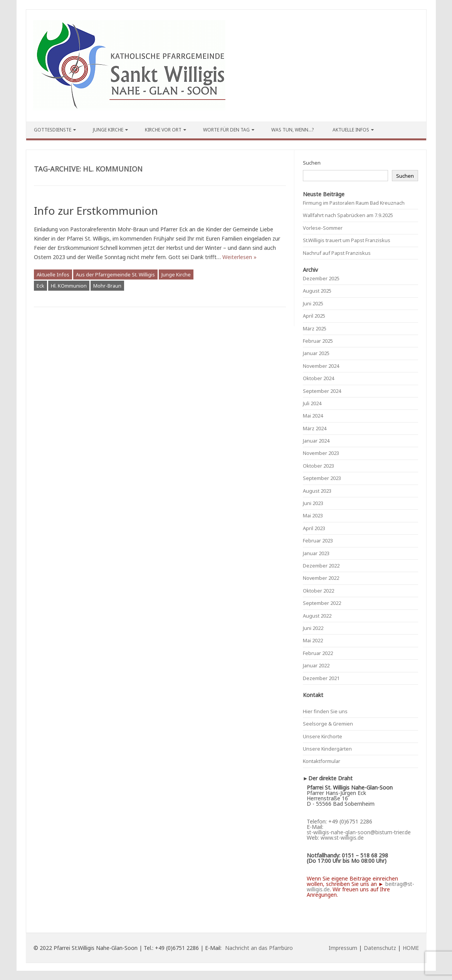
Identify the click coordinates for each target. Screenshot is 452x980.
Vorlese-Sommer (323, 228)
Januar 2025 (316, 353)
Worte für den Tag (226, 130)
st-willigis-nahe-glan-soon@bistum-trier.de (359, 832)
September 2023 (322, 478)
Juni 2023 (313, 503)
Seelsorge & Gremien (328, 724)
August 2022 (317, 616)
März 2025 (315, 328)
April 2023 (314, 528)
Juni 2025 (313, 303)
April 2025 (314, 316)
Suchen (312, 163)
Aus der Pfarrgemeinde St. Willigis (115, 274)
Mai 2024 (313, 416)
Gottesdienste (53, 130)
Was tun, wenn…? (292, 130)
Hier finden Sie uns (325, 711)
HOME (411, 948)
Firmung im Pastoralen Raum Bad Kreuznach (354, 203)
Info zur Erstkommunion (96, 210)
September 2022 (322, 603)
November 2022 (321, 578)
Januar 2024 (316, 441)
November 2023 (321, 453)
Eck (40, 286)
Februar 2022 (318, 653)
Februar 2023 (318, 541)
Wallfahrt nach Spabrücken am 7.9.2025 (348, 215)
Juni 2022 (313, 628)
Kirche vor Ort (163, 130)
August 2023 (317, 491)
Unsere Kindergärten (327, 749)
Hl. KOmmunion (69, 286)
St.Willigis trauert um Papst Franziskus (347, 240)
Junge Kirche (108, 130)
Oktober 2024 (318, 378)
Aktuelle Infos (351, 130)
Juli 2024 (312, 403)
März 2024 (315, 428)
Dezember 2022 (321, 566)
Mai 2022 (313, 640)
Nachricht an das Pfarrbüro (259, 948)
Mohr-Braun (107, 286)
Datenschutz (380, 948)
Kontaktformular (322, 761)
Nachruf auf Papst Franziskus (337, 253)
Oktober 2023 (318, 466)
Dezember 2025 (321, 278)
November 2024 (321, 366)
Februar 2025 (318, 341)
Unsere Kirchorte (323, 736)
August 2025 (317, 291)
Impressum (343, 948)
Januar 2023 (316, 553)
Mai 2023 (313, 515)
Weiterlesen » (239, 257)
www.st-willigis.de (342, 838)
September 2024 (322, 391)
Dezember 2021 (321, 678)
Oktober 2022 (318, 591)
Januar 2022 (316, 665)
